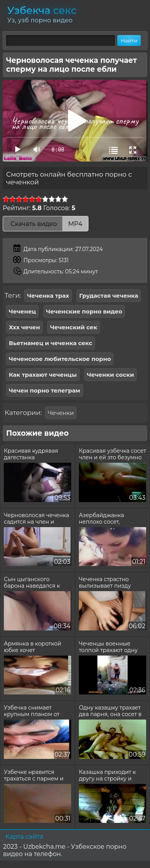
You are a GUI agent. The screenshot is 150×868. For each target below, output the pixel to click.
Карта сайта (24, 837)
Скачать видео (46, 224)
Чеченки (61, 413)
